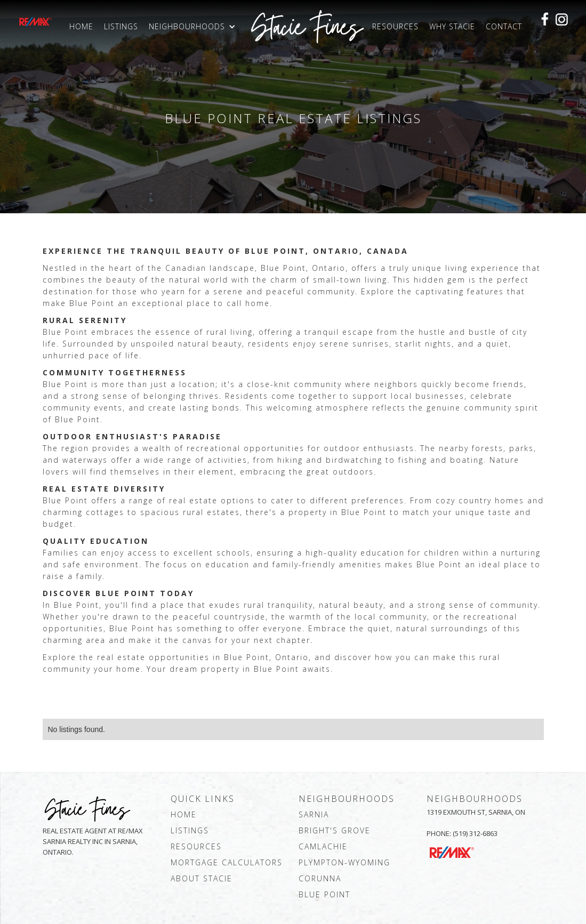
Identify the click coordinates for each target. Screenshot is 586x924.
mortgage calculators (227, 862)
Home (81, 26)
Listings (121, 26)
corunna (320, 878)
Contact (504, 26)
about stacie (202, 878)
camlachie (323, 846)
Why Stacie (452, 26)
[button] (195, 27)
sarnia (314, 814)
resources (196, 846)
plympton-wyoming (344, 862)
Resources (395, 26)
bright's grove (335, 830)
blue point (324, 894)
